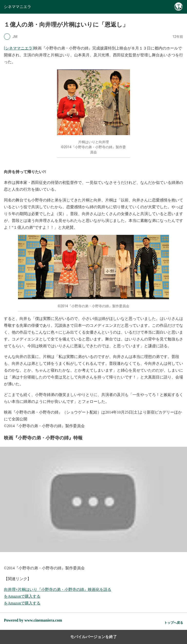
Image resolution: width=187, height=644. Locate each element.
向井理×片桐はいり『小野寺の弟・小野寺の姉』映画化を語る (58, 590)
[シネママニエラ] (19, 48)
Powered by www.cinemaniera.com (33, 620)
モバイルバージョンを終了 (93, 637)
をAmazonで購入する (22, 596)
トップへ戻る (174, 623)
